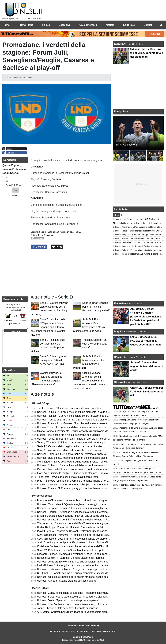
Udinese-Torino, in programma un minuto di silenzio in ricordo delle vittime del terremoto (87, 439)
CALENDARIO (82, 631)
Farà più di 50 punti (14, 185)
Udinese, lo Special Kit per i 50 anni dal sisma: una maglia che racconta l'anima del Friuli (87, 508)
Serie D (43, 232)
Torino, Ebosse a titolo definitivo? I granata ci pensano (68, 608)
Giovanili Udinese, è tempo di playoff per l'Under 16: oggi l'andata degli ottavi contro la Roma (90, 554)
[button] (15, 190)
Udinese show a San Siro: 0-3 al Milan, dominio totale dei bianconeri (147, 53)
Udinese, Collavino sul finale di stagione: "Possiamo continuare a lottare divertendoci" (85, 593)
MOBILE (106, 631)
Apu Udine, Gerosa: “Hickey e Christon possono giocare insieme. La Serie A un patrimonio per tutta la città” (146, 317)
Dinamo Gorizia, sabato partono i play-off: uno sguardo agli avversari (76, 516)
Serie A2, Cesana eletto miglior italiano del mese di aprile (70, 446)
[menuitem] (161, 25)
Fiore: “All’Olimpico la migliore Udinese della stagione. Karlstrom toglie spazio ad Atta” (86, 473)
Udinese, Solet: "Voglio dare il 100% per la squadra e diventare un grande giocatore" (85, 597)
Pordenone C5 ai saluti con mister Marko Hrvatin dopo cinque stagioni (77, 500)
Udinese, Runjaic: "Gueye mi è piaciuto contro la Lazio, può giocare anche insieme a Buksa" (89, 416)
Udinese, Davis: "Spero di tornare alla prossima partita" (68, 600)
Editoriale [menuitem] (129, 25)
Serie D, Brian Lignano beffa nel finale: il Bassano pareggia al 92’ (96, 307)
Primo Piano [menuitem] (26, 25)
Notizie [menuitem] (110, 25)
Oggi (116, 215)
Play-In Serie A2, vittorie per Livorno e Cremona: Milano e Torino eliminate (79, 481)
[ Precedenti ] (15, 324)
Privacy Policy (92, 626)
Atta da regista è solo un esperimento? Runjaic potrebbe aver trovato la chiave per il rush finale (91, 485)
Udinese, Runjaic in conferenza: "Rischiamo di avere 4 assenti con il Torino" (80, 423)
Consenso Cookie (75, 626)
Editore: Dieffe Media (83, 637)
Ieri (123, 215)
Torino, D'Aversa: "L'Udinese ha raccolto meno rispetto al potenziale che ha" (80, 443)
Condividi (39, 247)
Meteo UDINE (16, 332)
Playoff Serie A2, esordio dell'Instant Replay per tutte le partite (72, 531)
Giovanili (119, 382)
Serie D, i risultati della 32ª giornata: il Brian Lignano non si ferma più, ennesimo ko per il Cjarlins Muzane (48, 327)
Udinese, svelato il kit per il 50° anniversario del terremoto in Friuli (74, 520)
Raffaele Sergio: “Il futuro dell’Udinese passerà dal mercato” (71, 558)
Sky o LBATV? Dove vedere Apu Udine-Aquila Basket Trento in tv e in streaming (83, 462)
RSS (114, 631)
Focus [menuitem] (46, 25)
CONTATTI (96, 631)
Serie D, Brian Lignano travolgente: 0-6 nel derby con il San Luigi (53, 360)
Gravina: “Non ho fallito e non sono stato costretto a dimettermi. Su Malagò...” (81, 469)
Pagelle (118, 332)
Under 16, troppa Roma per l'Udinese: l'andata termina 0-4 (70, 527)
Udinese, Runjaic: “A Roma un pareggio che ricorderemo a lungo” (74, 488)
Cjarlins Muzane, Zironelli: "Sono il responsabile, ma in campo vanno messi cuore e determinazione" (89, 381)
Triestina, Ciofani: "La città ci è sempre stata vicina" (95, 344)
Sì (7, 177)
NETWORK (55, 631)
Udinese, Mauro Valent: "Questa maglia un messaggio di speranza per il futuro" (82, 504)
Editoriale (120, 44)
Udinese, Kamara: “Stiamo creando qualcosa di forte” (67, 581)
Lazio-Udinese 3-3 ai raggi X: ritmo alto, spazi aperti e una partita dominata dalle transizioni (89, 565)
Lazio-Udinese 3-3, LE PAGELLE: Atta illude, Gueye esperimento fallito (146, 341)
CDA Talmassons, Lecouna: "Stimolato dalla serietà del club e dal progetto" (80, 539)
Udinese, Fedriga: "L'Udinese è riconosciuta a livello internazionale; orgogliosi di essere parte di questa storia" (99, 512)
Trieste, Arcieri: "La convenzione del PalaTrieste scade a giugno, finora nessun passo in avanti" (91, 523)
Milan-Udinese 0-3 (127, 145)
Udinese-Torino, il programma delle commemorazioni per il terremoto (76, 427)
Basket (118, 357)
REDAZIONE (68, 631)
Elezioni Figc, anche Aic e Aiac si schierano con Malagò (69, 435)
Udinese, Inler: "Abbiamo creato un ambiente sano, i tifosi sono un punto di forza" (83, 604)
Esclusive (120, 304)
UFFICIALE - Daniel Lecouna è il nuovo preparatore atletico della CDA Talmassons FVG (87, 573)
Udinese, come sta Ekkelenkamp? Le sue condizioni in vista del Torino (77, 562)
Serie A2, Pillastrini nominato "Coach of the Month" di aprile (71, 550)
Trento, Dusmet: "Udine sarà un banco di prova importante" (70, 408)
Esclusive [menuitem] (65, 25)
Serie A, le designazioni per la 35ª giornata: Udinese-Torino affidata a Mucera (81, 543)
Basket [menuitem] (148, 25)
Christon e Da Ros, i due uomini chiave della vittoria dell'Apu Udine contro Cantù (83, 546)
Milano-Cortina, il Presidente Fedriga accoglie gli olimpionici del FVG (76, 431)
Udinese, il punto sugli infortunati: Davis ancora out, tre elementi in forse (78, 420)
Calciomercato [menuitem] (88, 25)
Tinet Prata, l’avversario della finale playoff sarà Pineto (68, 477)
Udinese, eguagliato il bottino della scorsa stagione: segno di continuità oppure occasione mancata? (94, 577)
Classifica (9, 370)
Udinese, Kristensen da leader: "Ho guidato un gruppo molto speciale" (77, 569)
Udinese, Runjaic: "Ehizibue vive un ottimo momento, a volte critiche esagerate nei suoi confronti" (92, 412)
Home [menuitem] (6, 25)
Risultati (15, 196)
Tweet (57, 247)
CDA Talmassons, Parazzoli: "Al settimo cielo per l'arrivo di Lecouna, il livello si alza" (85, 535)
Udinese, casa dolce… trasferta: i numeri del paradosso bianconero (75, 458)
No (7, 181)
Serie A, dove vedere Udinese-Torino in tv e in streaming (69, 450)
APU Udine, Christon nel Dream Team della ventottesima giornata (74, 612)
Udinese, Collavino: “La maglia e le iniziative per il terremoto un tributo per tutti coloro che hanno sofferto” (97, 465)
